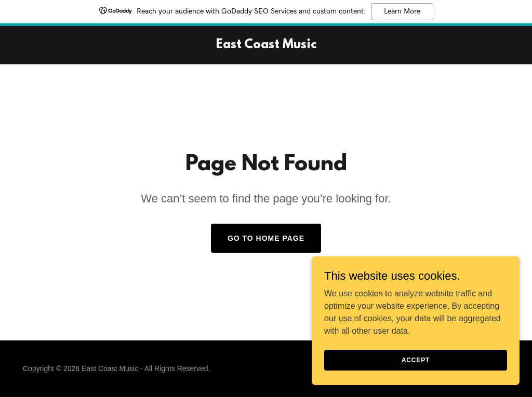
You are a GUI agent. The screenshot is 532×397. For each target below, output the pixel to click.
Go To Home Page (266, 238)
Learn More (402, 11)
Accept (416, 360)
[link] (266, 45)
